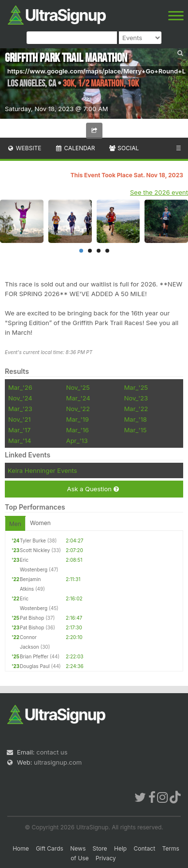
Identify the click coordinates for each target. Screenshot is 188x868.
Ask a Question (93, 489)
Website (24, 148)
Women (40, 523)
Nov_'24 (20, 398)
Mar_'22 (136, 409)
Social (123, 148)
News (78, 848)
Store (100, 848)
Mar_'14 (20, 441)
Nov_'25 (78, 387)
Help (120, 848)
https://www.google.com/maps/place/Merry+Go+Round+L (96, 71)
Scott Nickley (35, 550)
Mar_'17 (19, 430)
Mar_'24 (78, 398)
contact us (52, 752)
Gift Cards (50, 848)
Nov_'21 (20, 419)
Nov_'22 (78, 409)
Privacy (106, 858)
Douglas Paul (35, 666)
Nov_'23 (136, 398)
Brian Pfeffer (34, 656)
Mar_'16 (78, 430)
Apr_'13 (77, 441)
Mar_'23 (20, 409)
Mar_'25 (136, 387)
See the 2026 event (159, 192)
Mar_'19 (78, 419)
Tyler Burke (33, 541)
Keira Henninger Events (42, 470)
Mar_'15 (136, 430)
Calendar (75, 148)
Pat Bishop (32, 618)
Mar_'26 (20, 387)
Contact (145, 848)
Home (21, 848)
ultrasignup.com (58, 762)
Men (15, 524)
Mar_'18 (136, 419)
